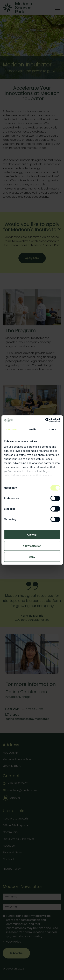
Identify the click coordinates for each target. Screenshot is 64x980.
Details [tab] (32, 429)
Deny (32, 557)
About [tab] (52, 429)
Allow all (32, 535)
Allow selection (32, 546)
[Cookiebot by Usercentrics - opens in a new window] (46, 420)
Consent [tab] (12, 429)
